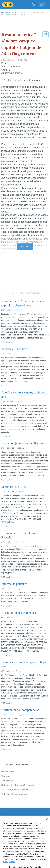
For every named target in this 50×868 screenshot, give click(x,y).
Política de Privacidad (11, 830)
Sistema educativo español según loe (19, 785)
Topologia (6, 776)
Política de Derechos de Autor (15, 833)
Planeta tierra (8, 772)
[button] (45, 45)
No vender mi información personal (18, 844)
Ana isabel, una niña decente (15, 790)
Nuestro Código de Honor (13, 841)
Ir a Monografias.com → (13, 852)
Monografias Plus (9, 12)
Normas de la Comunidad (13, 837)
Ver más (25, 247)
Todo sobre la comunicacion (14, 794)
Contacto (6, 822)
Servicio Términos (10, 826)
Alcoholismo (7, 781)
